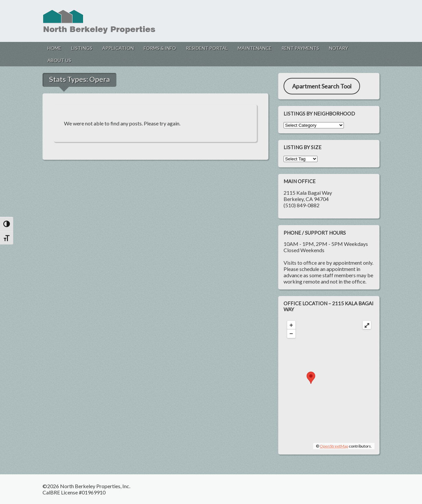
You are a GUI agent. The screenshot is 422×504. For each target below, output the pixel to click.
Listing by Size (302, 147)
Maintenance (255, 48)
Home (54, 48)
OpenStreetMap (334, 446)
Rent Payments (300, 48)
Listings (82, 48)
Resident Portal (207, 48)
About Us (59, 60)
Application (118, 48)
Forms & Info (160, 48)
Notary (339, 48)
